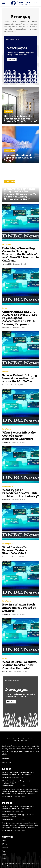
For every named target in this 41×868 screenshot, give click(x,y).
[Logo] (20, 3)
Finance (5, 372)
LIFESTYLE (7, 245)
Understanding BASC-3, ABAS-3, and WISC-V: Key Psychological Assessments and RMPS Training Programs (20, 318)
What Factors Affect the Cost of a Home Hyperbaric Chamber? (19, 436)
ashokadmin (6, 442)
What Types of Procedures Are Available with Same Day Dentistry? (20, 493)
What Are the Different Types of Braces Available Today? (18, 782)
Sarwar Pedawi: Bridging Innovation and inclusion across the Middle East (20, 378)
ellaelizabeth (7, 328)
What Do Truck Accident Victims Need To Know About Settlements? (19, 665)
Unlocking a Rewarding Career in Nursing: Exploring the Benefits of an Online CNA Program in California (20, 254)
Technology (8, 112)
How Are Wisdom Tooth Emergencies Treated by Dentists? (19, 608)
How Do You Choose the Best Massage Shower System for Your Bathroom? (18, 773)
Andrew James (7, 672)
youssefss (6, 385)
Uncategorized (10, 151)
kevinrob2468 (7, 264)
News (4, 308)
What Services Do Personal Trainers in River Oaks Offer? (16, 550)
